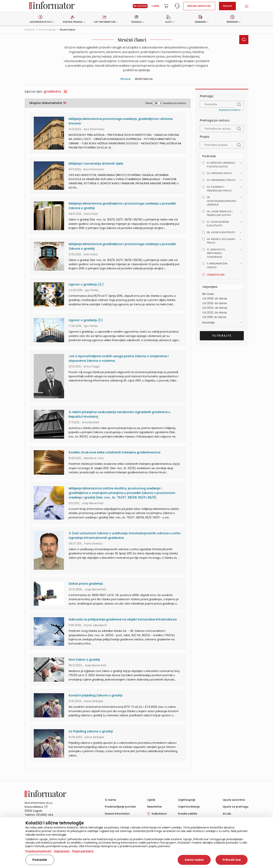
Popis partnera (83, 851)
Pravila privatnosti (38, 851)
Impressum (62, 851)
